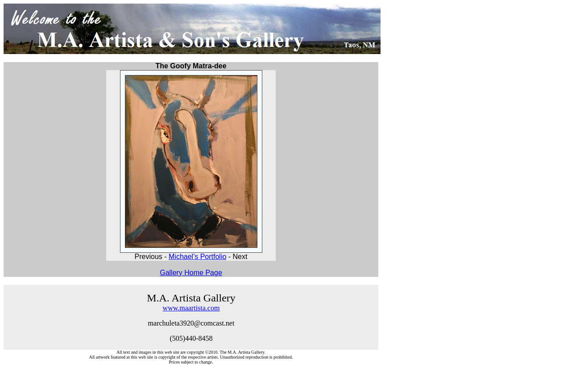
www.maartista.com (191, 308)
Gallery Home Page (191, 273)
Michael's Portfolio (197, 257)
